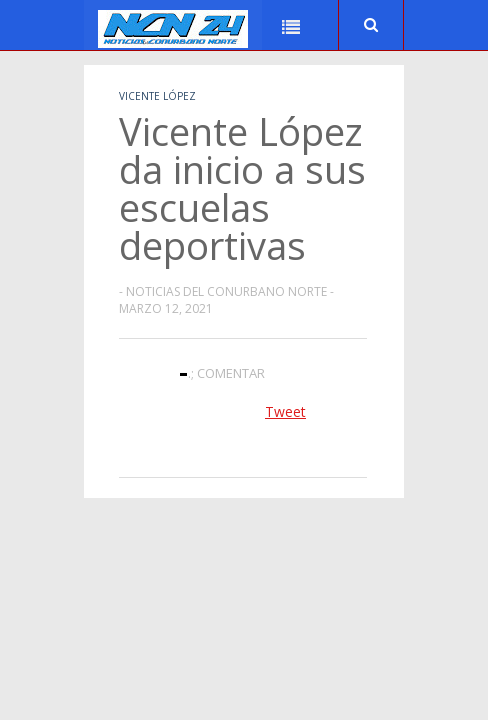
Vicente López (157, 96)
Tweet (285, 411)
